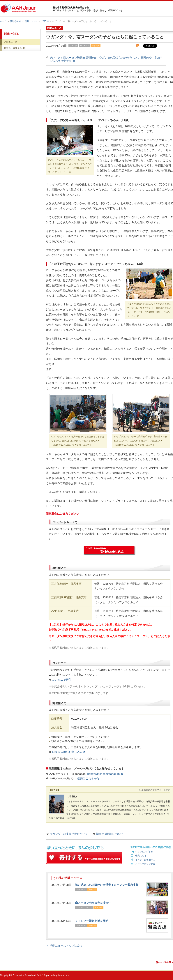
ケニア (89, 907)
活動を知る (16, 21)
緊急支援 (96, 46)
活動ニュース (31, 21)
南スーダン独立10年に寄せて (93, 903)
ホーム (3, 21)
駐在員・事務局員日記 (15, 48)
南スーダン (84, 46)
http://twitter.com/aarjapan (105, 774)
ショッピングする (144, 852)
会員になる (141, 856)
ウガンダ (73, 46)
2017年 (45, 21)
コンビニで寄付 (62, 680)
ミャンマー (81, 889)
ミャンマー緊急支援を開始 (92, 921)
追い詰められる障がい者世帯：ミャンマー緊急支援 (107, 885)
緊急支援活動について (110, 834)
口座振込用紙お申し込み (69, 752)
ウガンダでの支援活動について (69, 834)
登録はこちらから (88, 778)
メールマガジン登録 (145, 864)
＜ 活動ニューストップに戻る (64, 946)
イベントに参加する (145, 860)
